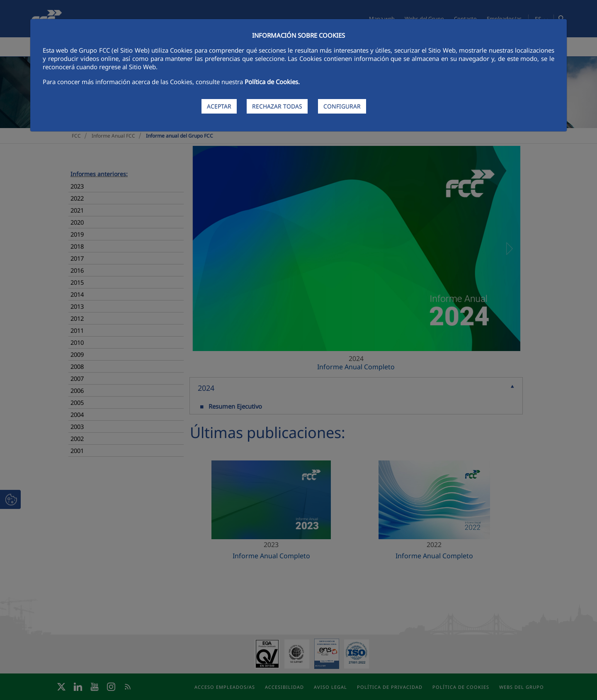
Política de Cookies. (272, 82)
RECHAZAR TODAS (277, 106)
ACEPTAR (219, 106)
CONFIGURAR (342, 106)
